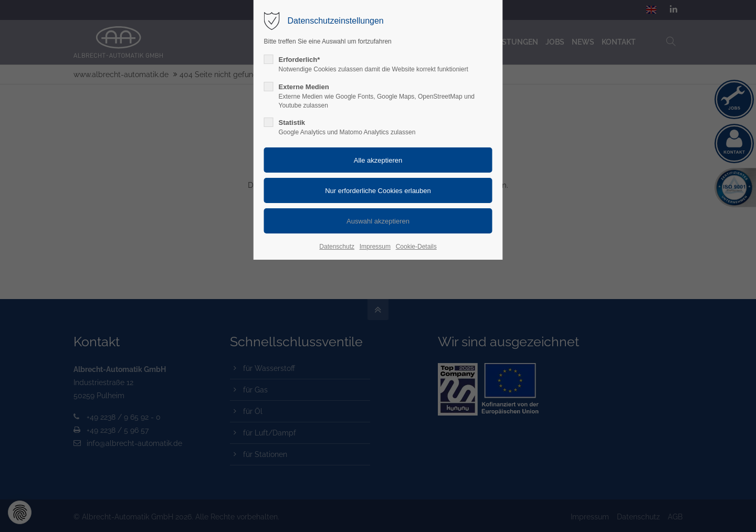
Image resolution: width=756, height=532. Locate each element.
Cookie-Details (416, 247)
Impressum (375, 247)
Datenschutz (337, 247)
